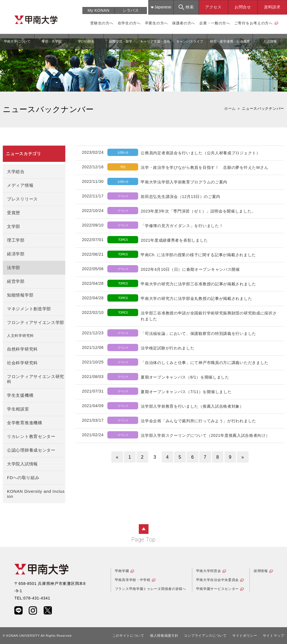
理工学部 (16, 240)
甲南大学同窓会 (209, 571)
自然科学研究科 (22, 349)
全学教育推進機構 (25, 423)
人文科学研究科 (20, 336)
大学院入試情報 (22, 464)
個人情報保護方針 (164, 636)
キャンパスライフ (190, 41)
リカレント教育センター (31, 436)
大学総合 (16, 172)
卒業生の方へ (156, 23)
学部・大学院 (52, 41)
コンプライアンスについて (205, 636)
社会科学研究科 (22, 363)
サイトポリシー (245, 636)
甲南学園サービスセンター (217, 589)
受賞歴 (14, 213)
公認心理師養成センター (31, 450)
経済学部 (16, 254)
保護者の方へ (184, 23)
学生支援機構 (20, 395)
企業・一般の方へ (215, 23)
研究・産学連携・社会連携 (230, 41)
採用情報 (261, 571)
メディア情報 (20, 185)
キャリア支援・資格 (155, 41)
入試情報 (270, 41)
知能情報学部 (20, 295)
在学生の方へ (129, 23)
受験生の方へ (102, 23)
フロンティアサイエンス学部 (36, 322)
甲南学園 (122, 571)
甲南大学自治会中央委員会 (217, 580)
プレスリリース (22, 199)
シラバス (131, 10)
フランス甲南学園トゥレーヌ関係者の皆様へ (151, 589)
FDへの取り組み (23, 478)
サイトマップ (274, 636)
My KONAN (98, 10)
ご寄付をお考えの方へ (254, 23)
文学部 (14, 226)
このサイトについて (128, 636)
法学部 (14, 268)
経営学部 (16, 281)
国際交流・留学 (121, 41)
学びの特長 (86, 41)
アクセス (213, 7)
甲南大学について (17, 41)
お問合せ (243, 7)
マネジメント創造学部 (29, 309)
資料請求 (272, 7)
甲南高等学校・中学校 (133, 580)
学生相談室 (18, 409)
